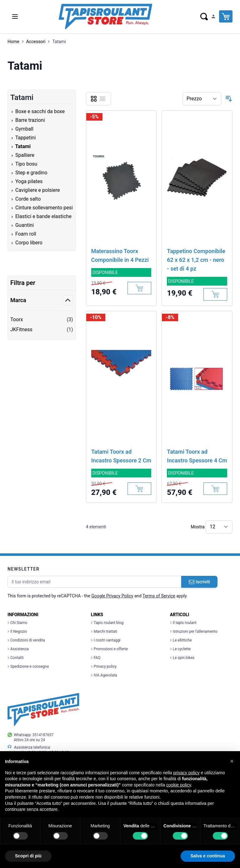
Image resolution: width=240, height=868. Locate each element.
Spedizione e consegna (28, 666)
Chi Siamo (17, 623)
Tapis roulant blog (107, 623)
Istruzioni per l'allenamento (194, 631)
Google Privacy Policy (112, 596)
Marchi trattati (104, 631)
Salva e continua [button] (208, 856)
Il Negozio (17, 631)
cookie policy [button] (179, 785)
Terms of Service (159, 596)
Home (13, 42)
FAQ (96, 658)
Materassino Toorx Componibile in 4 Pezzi (120, 255)
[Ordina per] (202, 99)
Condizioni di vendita (26, 640)
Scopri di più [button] (28, 856)
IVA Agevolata (104, 675)
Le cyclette (180, 649)
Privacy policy (104, 666)
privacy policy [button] (187, 773)
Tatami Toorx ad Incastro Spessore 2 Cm (121, 456)
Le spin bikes (182, 658)
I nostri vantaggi (106, 640)
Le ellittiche (181, 640)
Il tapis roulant (183, 623)
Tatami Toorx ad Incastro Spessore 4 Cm (197, 456)
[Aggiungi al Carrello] (139, 288)
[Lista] (102, 99)
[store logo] (105, 17)
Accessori (36, 42)
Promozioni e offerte (109, 649)
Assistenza (18, 649)
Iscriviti (199, 582)
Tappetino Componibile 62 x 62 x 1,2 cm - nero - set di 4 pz (196, 260)
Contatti (16, 658)
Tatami (59, 42)
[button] (232, 761)
